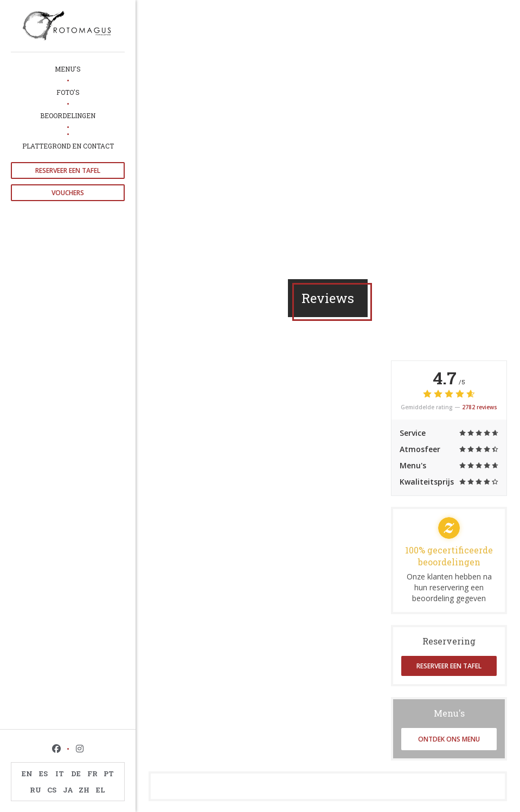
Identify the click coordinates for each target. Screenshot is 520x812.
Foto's (68, 92)
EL (101, 790)
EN (27, 774)
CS (52, 790)
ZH (84, 790)
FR (92, 774)
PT (109, 774)
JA (68, 790)
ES (43, 774)
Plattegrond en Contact (68, 146)
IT (60, 774)
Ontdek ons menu (449, 739)
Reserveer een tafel (68, 170)
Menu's (68, 69)
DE (76, 774)
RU (36, 790)
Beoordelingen (68, 115)
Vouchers (68, 193)
